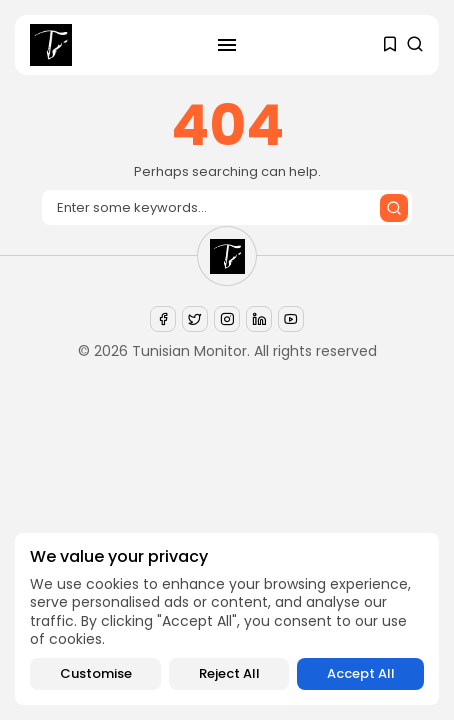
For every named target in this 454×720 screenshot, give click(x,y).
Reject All (229, 673)
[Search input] (227, 207)
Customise (96, 673)
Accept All (361, 673)
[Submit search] (394, 208)
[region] (227, 619)
